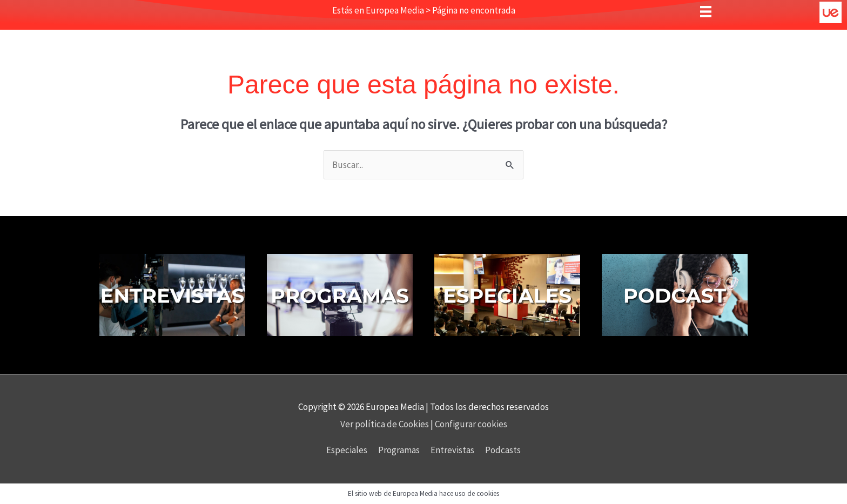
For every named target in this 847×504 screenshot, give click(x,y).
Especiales (347, 450)
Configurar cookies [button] (471, 424)
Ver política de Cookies (385, 424)
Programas (399, 450)
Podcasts (503, 450)
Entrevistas (452, 450)
